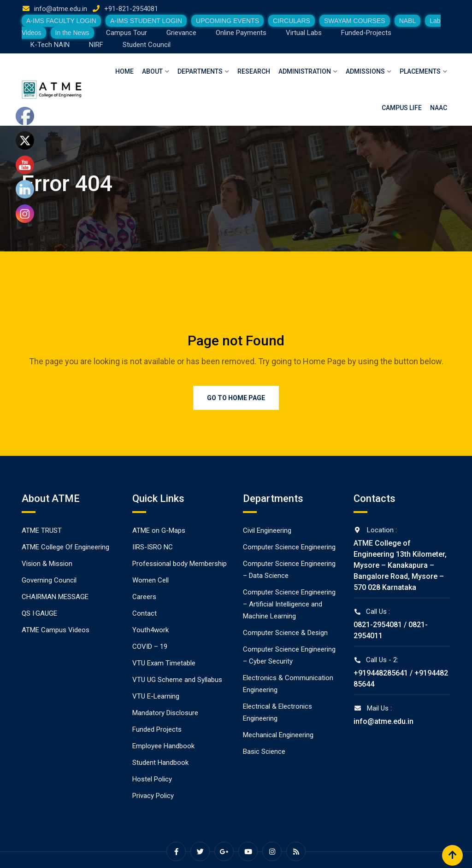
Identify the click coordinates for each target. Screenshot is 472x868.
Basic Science (264, 751)
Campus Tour (127, 33)
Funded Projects (157, 729)
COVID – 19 (150, 647)
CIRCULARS (292, 21)
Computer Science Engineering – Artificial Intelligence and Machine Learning (289, 604)
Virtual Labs (304, 33)
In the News (72, 33)
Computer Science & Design (285, 633)
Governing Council (49, 580)
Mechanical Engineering (278, 735)
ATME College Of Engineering (65, 547)
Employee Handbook (163, 746)
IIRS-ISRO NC (153, 547)
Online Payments (241, 33)
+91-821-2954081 (131, 9)
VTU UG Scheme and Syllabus (177, 680)
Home (124, 71)
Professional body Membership (180, 564)
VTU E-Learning (156, 696)
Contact (145, 613)
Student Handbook (160, 763)
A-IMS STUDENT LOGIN (146, 21)
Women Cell (150, 580)
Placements (420, 71)
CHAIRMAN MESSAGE (55, 597)
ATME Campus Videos (56, 630)
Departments (200, 71)
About (152, 71)
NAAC (439, 108)
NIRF (96, 45)
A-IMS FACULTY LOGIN (61, 21)
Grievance (181, 33)
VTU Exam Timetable (164, 663)
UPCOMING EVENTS (227, 21)
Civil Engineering (267, 530)
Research (254, 71)
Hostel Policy (152, 779)
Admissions (365, 71)
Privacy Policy (153, 796)
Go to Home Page (236, 398)
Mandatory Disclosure (165, 713)
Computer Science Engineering (289, 547)
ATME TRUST (42, 530)
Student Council (147, 45)
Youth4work (150, 630)
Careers (144, 597)
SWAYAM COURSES (355, 21)
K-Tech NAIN (50, 45)
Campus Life (402, 108)
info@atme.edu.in (61, 9)
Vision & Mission (47, 564)
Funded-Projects (366, 33)
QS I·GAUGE (39, 613)
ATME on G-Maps (159, 530)
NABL (408, 21)
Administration (305, 71)
